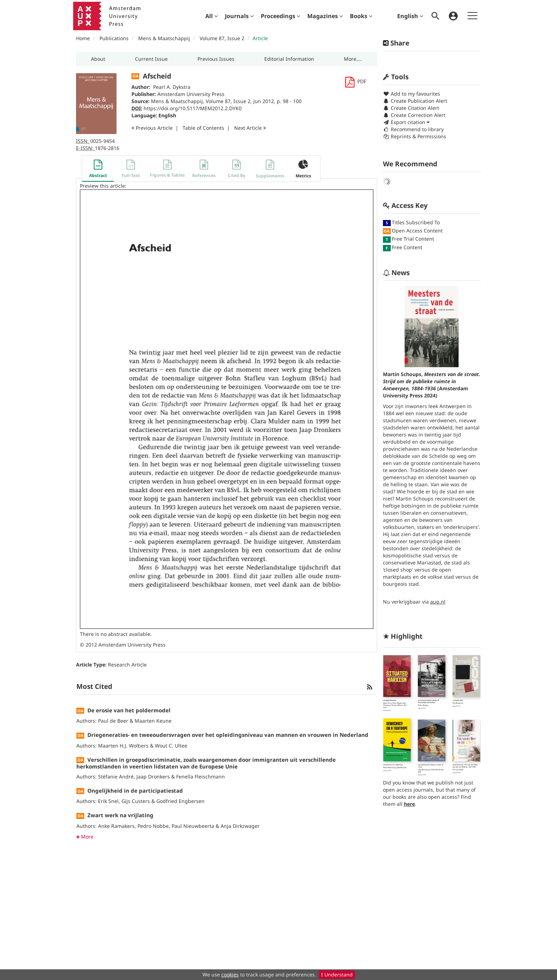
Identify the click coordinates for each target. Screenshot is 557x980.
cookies (230, 974)
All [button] (212, 16)
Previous (152, 128)
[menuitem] (212, 16)
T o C (203, 128)
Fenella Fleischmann (201, 776)
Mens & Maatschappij (164, 38)
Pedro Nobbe (153, 826)
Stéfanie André (116, 776)
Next (250, 128)
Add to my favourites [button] (412, 94)
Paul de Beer (113, 721)
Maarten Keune (153, 721)
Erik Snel (108, 801)
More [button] (85, 837)
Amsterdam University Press (191, 94)
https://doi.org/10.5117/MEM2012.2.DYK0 (193, 108)
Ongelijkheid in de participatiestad (135, 791)
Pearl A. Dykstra (172, 87)
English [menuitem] (410, 16)
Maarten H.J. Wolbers (123, 746)
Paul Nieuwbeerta (193, 826)
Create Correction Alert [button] (414, 115)
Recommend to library (413, 129)
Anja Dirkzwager (240, 826)
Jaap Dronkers (153, 776)
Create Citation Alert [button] (411, 108)
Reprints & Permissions (415, 136)
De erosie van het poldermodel (129, 710)
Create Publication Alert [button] (415, 101)
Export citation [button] (406, 122)
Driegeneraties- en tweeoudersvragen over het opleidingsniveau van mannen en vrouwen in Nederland (228, 735)
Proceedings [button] (280, 16)
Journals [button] (239, 16)
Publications (114, 38)
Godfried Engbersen (180, 801)
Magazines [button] (325, 16)
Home (83, 38)
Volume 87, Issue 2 (223, 38)
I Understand (337, 974)
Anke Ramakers (116, 826)
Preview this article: (103, 186)
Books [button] (361, 16)
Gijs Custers (136, 801)
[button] (98, 59)
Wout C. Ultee (171, 746)
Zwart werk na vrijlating (120, 815)
